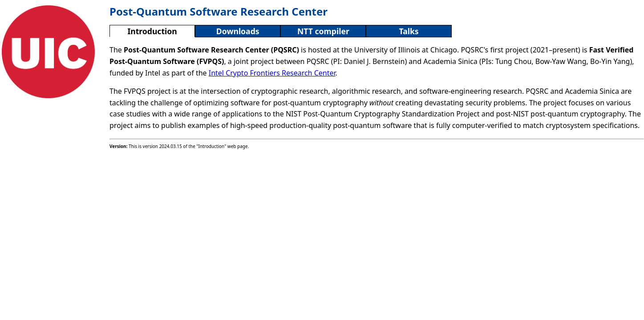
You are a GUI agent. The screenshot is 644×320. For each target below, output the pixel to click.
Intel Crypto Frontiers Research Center (272, 73)
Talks (409, 31)
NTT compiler (323, 31)
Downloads (238, 31)
